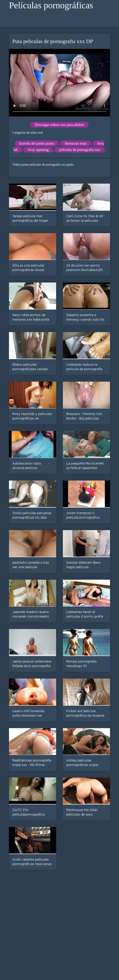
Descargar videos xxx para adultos (59, 125)
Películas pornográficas (51, 5)
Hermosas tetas (76, 143)
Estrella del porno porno (37, 143)
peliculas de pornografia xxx (80, 150)
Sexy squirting (38, 150)
